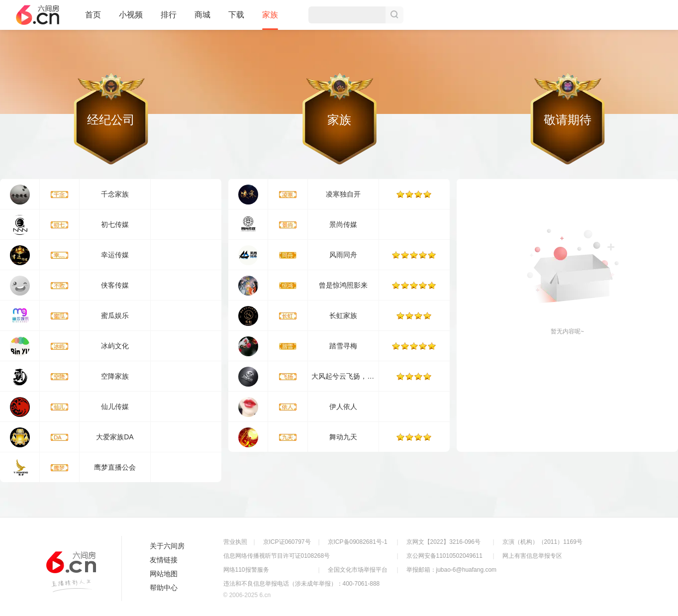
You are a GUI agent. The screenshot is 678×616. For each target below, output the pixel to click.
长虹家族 (343, 315)
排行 (169, 15)
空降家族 (115, 376)
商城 (202, 19)
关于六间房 (167, 546)
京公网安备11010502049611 (444, 556)
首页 (93, 19)
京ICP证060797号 (287, 542)
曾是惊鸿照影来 (343, 285)
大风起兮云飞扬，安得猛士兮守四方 (367, 376)
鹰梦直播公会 (115, 467)
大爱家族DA (115, 437)
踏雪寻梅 (343, 346)
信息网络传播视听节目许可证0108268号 (277, 556)
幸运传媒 (115, 255)
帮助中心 (164, 588)
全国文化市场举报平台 (358, 570)
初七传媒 (115, 224)
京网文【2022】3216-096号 (443, 542)
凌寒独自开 (343, 194)
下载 (236, 15)
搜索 (394, 15)
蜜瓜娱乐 (115, 315)
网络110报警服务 (246, 570)
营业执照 (235, 542)
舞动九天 (343, 437)
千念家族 (115, 194)
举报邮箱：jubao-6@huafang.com (452, 570)
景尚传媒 (343, 224)
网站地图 (164, 574)
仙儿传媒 (115, 407)
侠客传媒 (115, 285)
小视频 (131, 19)
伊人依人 (343, 407)
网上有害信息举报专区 (532, 556)
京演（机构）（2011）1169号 (542, 542)
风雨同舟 (343, 255)
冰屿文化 (115, 346)
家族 (270, 20)
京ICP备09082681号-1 (358, 542)
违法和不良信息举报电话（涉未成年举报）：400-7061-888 (302, 584)
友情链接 (164, 560)
